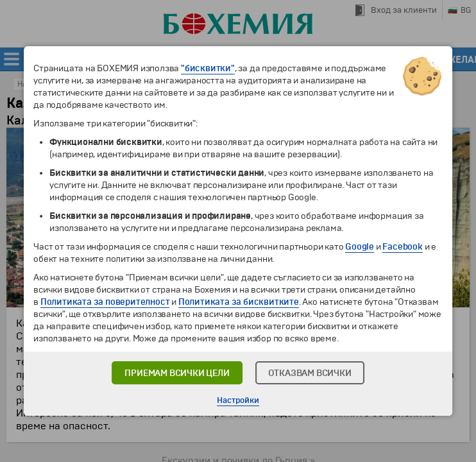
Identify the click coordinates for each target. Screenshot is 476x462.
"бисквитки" (208, 68)
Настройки (238, 400)
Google (360, 247)
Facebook (402, 247)
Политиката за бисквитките (239, 302)
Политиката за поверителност (105, 302)
